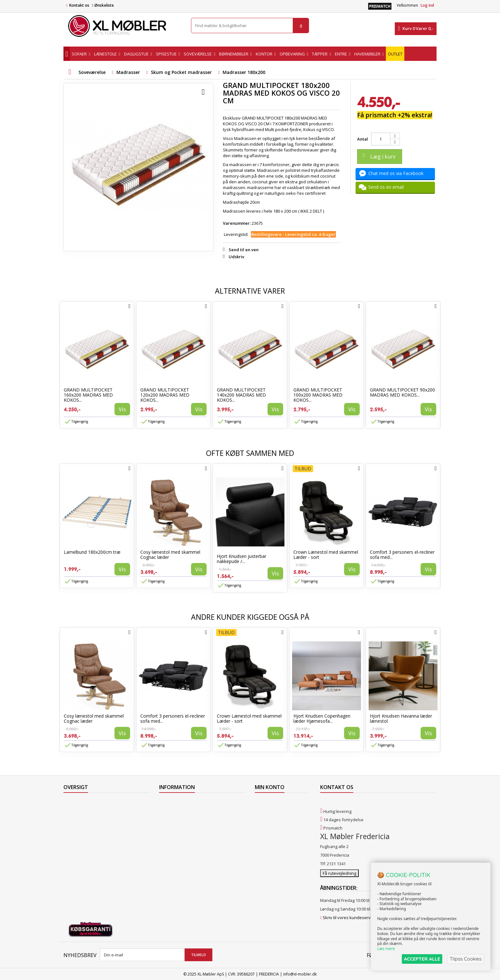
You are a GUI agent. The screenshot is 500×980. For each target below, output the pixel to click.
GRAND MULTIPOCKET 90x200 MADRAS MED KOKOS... (402, 392)
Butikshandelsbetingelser (184, 844)
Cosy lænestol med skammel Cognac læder (170, 555)
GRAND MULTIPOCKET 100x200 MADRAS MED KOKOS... (318, 395)
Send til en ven (244, 250)
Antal (363, 139)
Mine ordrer (266, 802)
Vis (122, 409)
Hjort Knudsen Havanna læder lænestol (401, 718)
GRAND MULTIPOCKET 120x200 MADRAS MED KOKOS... (165, 395)
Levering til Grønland (179, 819)
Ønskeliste (103, 5)
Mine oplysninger (272, 827)
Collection (73, 810)
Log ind (427, 5)
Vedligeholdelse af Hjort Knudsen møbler (199, 868)
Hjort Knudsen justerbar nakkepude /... (242, 559)
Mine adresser (269, 819)
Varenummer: (237, 223)
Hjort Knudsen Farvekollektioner (190, 877)
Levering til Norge (176, 810)
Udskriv (236, 257)
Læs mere (386, 949)
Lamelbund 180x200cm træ (92, 552)
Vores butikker (78, 835)
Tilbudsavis (74, 802)
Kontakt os (79, 5)
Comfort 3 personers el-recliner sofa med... (402, 555)
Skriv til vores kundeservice (349, 917)
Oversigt (72, 852)
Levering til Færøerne (180, 802)
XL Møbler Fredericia (179, 860)
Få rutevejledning (339, 873)
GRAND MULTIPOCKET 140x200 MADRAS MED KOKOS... (241, 395)
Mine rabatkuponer (274, 835)
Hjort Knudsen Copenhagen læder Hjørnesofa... (322, 718)
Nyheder (72, 819)
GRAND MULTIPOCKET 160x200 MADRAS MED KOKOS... (88, 395)
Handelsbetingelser (178, 835)
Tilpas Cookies (466, 959)
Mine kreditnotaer (272, 810)
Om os (165, 852)
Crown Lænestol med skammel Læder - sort (326, 555)
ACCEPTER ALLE (422, 959)
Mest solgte (75, 827)
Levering (167, 827)
